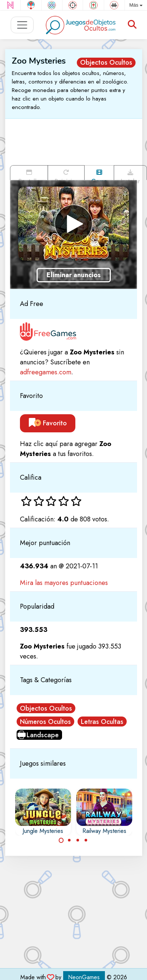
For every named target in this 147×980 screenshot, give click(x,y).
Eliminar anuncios (74, 275)
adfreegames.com (46, 372)
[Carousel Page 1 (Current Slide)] (61, 840)
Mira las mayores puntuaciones (64, 583)
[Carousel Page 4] (86, 840)
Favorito (48, 423)
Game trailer (99, 175)
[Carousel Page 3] (78, 840)
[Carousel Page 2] (69, 840)
